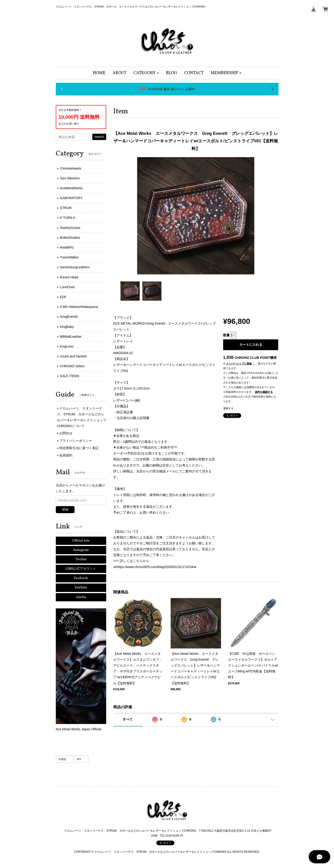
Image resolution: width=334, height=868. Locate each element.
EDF (63, 297)
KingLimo (67, 346)
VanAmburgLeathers (75, 267)
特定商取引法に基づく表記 (79, 448)
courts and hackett (73, 356)
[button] (146, 73)
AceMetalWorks (71, 188)
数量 (226, 335)
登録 (65, 509)
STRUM (66, 208)
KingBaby (67, 327)
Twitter (81, 559)
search (99, 137)
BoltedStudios (70, 238)
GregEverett (69, 317)
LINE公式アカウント (81, 569)
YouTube (81, 588)
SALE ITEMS (69, 376)
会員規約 (66, 455)
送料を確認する (264, 392)
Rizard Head (69, 277)
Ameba (81, 597)
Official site (81, 541)
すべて (128, 719)
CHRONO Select (72, 366)
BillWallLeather (71, 337)
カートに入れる (251, 345)
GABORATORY (71, 198)
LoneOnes (67, 287)
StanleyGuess (70, 228)
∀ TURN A (67, 218)
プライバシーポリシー (76, 441)
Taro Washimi (70, 178)
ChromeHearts (70, 168)
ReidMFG (67, 247)
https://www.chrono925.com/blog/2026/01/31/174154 (155, 567)
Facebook (81, 578)
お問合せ (66, 433)
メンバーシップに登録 (239, 364)
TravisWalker (69, 257)
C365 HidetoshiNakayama (79, 307)
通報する (228, 408)
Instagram (81, 550)
